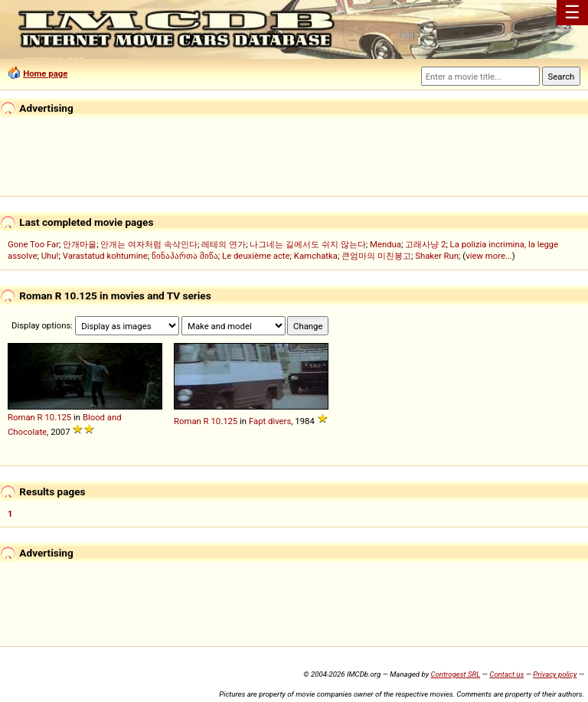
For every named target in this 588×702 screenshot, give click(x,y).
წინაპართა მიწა (185, 256)
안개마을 (80, 244)
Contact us (506, 674)
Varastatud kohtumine (105, 256)
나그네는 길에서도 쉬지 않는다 (307, 244)
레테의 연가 (224, 244)
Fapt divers (270, 421)
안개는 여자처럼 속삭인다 (149, 244)
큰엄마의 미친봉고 (376, 256)
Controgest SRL (455, 674)
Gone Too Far (33, 244)
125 (64, 417)
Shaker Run (437, 256)
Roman (21, 417)
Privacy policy (555, 674)
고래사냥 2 (425, 244)
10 (49, 417)
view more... (489, 256)
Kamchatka (316, 256)
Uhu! (50, 256)
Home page (45, 73)
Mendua (385, 244)
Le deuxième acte (256, 256)
